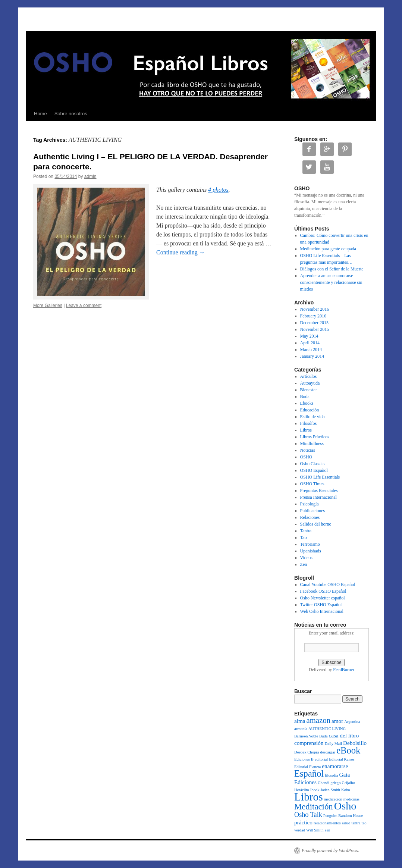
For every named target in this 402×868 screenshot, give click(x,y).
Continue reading (181, 252)
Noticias (308, 450)
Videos (306, 558)
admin (90, 176)
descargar (328, 752)
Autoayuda (310, 383)
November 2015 (315, 329)
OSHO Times (312, 484)
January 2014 (312, 356)
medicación (333, 799)
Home (40, 114)
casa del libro (344, 735)
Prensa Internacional (318, 497)
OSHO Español (314, 470)
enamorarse (335, 766)
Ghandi (324, 783)
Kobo (346, 790)
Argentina (352, 722)
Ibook (315, 790)
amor (337, 721)
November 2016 (315, 309)
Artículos (309, 376)
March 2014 (311, 350)
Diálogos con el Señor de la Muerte (332, 269)
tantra (356, 823)
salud (346, 823)
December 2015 (314, 323)
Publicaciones (313, 511)
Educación (310, 410)
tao (364, 823)
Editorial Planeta (307, 767)
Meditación (314, 807)
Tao (304, 538)
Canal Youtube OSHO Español (328, 585)
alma (300, 721)
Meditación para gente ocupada (328, 249)
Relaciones (310, 517)
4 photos (218, 190)
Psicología (310, 504)
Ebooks (307, 403)
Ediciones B (304, 759)
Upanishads (311, 551)
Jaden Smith (330, 790)
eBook (348, 750)
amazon (319, 720)
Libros (306, 430)
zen (328, 830)
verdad (300, 830)
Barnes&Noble (306, 736)
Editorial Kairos (342, 759)
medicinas (351, 799)
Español (309, 773)
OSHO (306, 457)
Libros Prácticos (315, 437)
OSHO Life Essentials (320, 477)
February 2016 (313, 316)
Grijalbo (349, 783)
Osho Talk (308, 815)
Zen (304, 564)
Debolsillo (355, 743)
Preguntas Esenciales (319, 491)
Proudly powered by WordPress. (330, 850)
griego (335, 783)
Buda (305, 397)
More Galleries (48, 305)
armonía (301, 729)
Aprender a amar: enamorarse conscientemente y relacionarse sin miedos (331, 282)
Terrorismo (310, 544)
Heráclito (302, 790)
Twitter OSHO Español (321, 605)
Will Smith (315, 830)
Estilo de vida (313, 417)
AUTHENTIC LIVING (327, 729)
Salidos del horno (316, 524)
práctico (303, 822)
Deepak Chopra (307, 752)
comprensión (309, 743)
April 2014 (310, 343)
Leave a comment (84, 305)
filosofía (332, 775)
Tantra (306, 531)
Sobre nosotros (71, 114)
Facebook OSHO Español (323, 591)
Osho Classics (313, 464)
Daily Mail (333, 744)
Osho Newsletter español (323, 598)
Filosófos (309, 423)
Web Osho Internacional (322, 611)
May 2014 (309, 336)
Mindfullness (312, 444)
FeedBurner (344, 670)
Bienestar (309, 390)
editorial (321, 759)
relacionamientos (327, 823)
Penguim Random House (343, 816)
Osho (345, 806)
